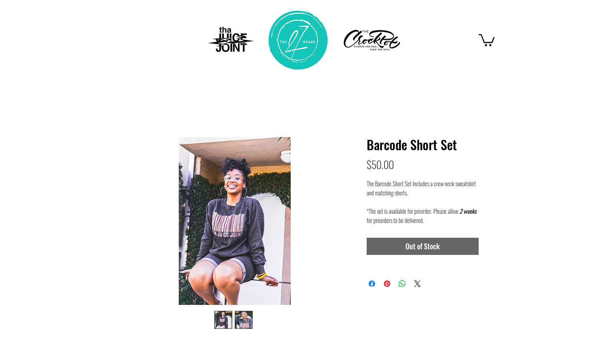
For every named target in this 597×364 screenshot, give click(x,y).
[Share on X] (417, 284)
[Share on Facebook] (372, 284)
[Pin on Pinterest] (387, 284)
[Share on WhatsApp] (402, 284)
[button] (487, 40)
